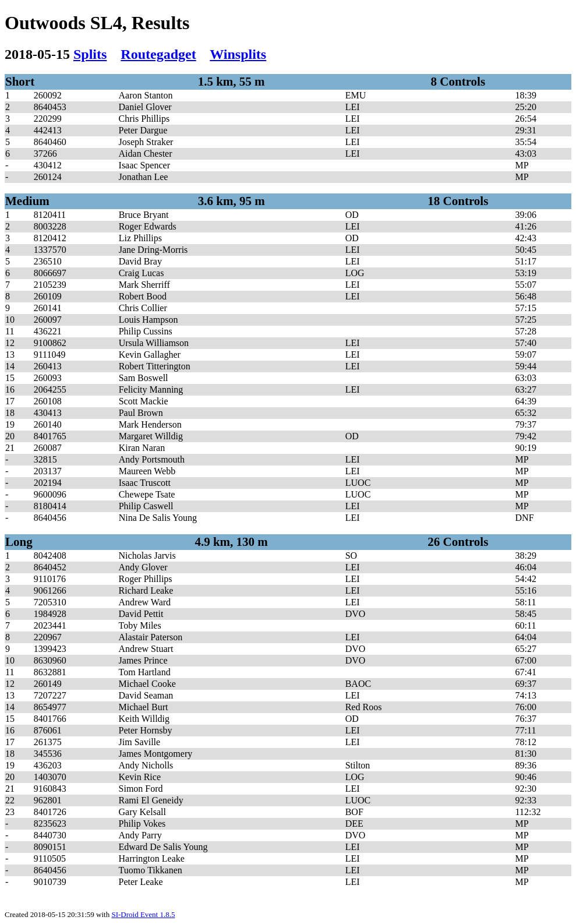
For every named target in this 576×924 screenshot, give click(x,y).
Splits (90, 54)
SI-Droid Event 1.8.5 (143, 914)
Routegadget (158, 54)
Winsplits (238, 54)
